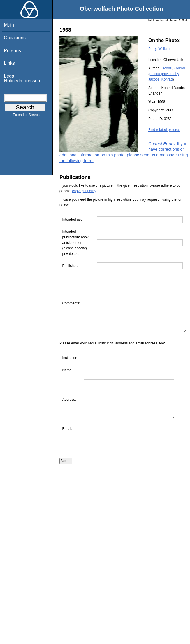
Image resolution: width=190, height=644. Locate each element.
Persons (12, 51)
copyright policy (84, 191)
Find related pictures (164, 130)
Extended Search (26, 116)
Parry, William (159, 49)
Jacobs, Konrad (173, 68)
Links (9, 63)
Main (9, 25)
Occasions (15, 38)
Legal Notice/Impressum (23, 78)
